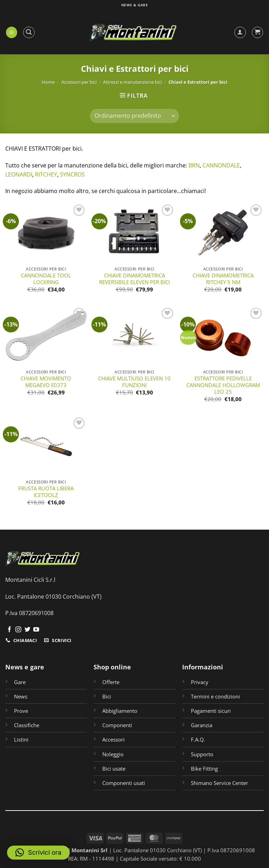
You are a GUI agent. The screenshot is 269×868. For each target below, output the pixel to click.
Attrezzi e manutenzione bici (132, 82)
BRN (194, 165)
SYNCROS (72, 174)
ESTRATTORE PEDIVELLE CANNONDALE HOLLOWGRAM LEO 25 (223, 385)
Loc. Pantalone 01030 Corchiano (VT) (53, 597)
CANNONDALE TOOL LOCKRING (46, 279)
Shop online (112, 667)
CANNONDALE (221, 165)
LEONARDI (19, 174)
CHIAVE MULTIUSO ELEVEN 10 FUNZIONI (134, 382)
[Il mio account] (240, 32)
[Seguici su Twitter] (27, 630)
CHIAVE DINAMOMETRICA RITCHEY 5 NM (223, 279)
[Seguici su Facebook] (10, 630)
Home (48, 82)
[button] (12, 32)
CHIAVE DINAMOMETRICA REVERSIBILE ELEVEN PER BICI (134, 279)
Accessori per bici (79, 82)
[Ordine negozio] (134, 116)
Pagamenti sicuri (211, 711)
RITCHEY (46, 174)
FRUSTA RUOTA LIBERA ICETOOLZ (46, 492)
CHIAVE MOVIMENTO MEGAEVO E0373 (46, 382)
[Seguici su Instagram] (18, 630)
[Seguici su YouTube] (36, 630)
